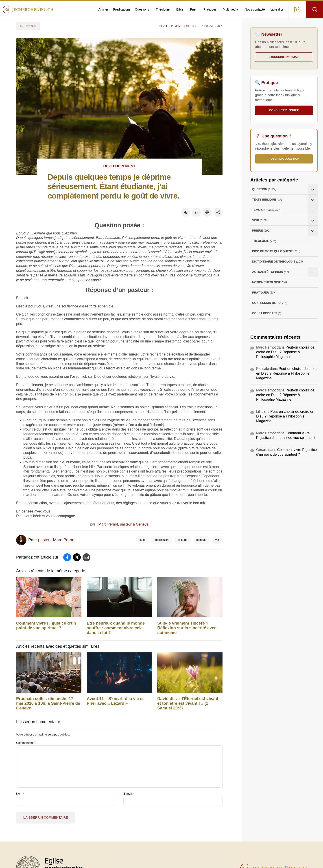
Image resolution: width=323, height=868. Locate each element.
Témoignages (267, 210)
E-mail (129, 794)
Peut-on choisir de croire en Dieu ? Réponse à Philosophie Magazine (285, 352)
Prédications (122, 9)
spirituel (201, 540)
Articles (104, 9)
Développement (171, 26)
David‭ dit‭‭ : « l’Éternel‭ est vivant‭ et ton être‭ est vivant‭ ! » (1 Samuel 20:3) (188, 703)
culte (143, 540)
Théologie (163, 9)
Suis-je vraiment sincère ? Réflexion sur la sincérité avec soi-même (187, 628)
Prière (261, 231)
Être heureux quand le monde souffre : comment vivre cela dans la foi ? (116, 628)
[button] (297, 10)
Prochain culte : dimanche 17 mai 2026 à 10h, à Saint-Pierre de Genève (48, 703)
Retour (28, 26)
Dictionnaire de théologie (277, 262)
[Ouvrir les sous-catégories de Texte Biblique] (313, 200)
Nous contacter (255, 9)
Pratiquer (210, 9)
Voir (259, 220)
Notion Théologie (270, 282)
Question (191, 26)
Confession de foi (270, 303)
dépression (162, 540)
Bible (180, 9)
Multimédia (231, 9)
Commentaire (26, 743)
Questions (142, 9)
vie (217, 540)
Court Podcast (267, 313)
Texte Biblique (268, 200)
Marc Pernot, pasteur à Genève (123, 524)
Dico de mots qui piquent (276, 251)
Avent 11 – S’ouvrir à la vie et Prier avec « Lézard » (115, 701)
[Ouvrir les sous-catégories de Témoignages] (313, 210)
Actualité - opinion (271, 272)
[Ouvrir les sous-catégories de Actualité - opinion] (313, 272)
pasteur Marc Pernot (57, 540)
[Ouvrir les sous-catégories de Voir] (313, 220)
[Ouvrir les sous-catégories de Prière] (313, 231)
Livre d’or (277, 9)
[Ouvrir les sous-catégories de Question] (313, 189)
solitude (182, 540)
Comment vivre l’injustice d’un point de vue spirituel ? (46, 626)
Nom (20, 794)
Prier (193, 9)
